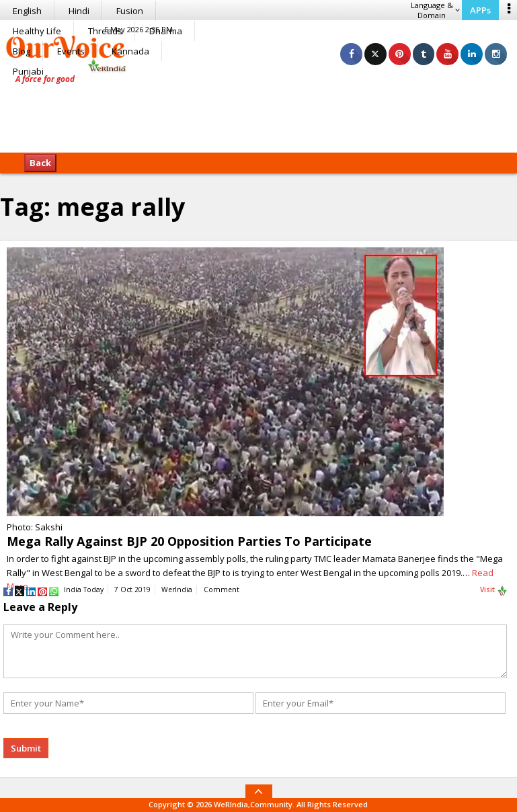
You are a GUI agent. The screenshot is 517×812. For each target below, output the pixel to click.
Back (40, 163)
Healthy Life (37, 31)
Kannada (130, 51)
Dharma (166, 31)
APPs (480, 10)
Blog (22, 51)
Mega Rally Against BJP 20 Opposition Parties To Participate (189, 541)
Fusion (130, 11)
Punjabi (28, 71)
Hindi (79, 11)
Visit (494, 590)
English (27, 11)
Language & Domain (435, 10)
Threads (105, 31)
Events (71, 51)
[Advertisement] (259, 111)
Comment (222, 590)
